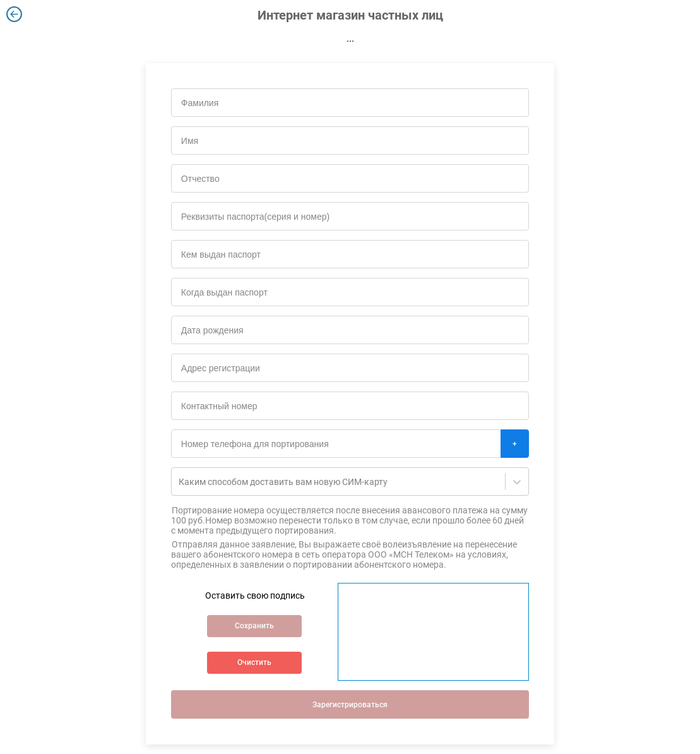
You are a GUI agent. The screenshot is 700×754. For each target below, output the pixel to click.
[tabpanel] (350, 388)
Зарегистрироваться (350, 705)
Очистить (254, 662)
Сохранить (254, 626)
